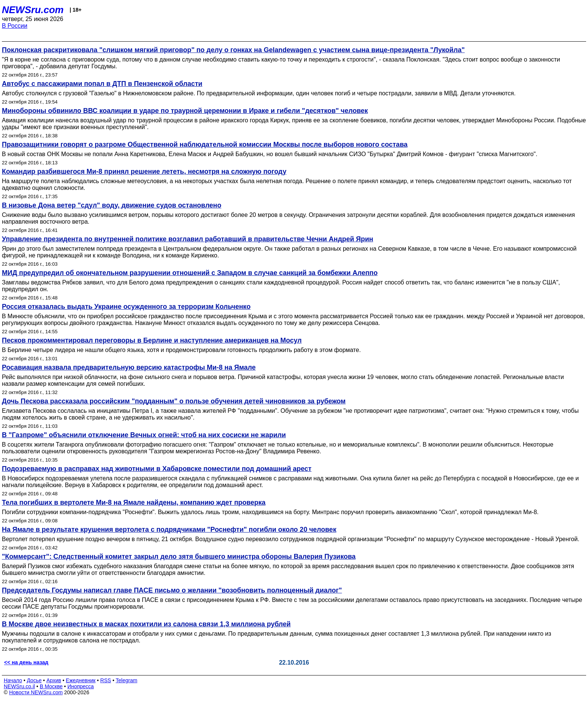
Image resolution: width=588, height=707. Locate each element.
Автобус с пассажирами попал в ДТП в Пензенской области (102, 84)
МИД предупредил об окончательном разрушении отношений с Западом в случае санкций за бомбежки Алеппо (190, 273)
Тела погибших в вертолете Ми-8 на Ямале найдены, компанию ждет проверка (134, 502)
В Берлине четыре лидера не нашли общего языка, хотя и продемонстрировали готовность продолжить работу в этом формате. (181, 350)
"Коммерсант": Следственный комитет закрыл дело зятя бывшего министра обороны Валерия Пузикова (179, 557)
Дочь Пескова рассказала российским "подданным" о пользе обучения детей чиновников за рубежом (174, 401)
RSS (106, 680)
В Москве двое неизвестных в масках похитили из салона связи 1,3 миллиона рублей (146, 624)
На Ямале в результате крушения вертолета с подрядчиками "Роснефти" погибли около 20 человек (169, 529)
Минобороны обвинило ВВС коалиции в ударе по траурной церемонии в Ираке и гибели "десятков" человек (185, 111)
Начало (13, 680)
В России (15, 26)
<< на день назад (26, 662)
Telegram (127, 680)
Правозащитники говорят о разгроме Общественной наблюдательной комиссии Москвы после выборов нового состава (205, 144)
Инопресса (81, 686)
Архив (54, 680)
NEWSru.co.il (19, 686)
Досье (34, 680)
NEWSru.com (33, 10)
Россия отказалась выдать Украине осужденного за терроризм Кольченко (126, 307)
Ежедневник (81, 680)
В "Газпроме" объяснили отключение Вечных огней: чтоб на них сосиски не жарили (144, 435)
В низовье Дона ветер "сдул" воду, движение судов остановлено (112, 205)
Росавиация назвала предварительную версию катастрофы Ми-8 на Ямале (129, 367)
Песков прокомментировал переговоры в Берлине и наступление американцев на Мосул (152, 340)
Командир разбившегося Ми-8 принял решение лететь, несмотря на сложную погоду (144, 171)
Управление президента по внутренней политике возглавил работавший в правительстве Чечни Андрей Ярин (187, 239)
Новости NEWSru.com (36, 692)
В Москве (51, 686)
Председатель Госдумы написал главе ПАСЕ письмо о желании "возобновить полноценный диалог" (172, 590)
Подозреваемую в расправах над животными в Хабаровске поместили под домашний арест (157, 469)
